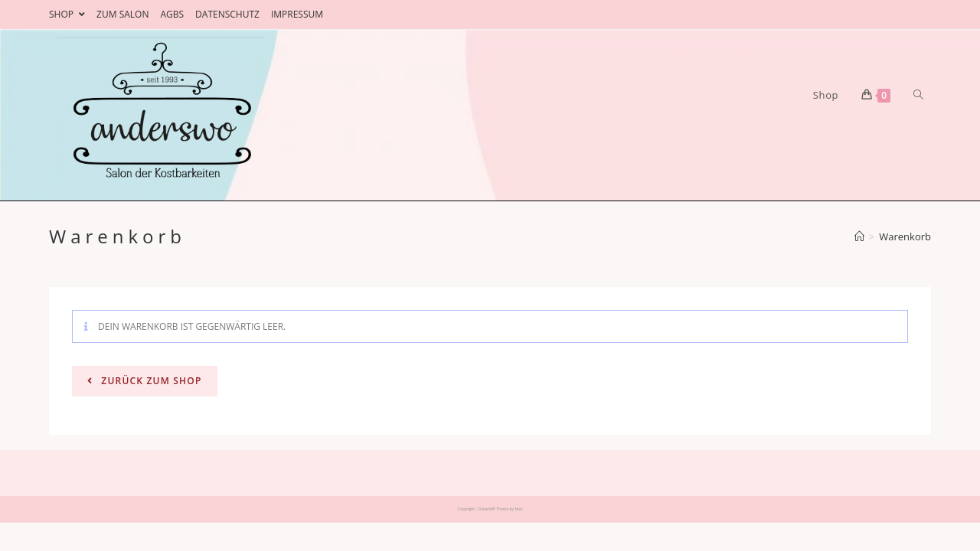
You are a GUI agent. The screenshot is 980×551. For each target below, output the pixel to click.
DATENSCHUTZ (227, 14)
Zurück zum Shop (150, 381)
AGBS (172, 14)
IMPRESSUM (297, 14)
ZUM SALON (122, 14)
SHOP (67, 14)
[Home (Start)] (859, 236)
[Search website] (918, 95)
